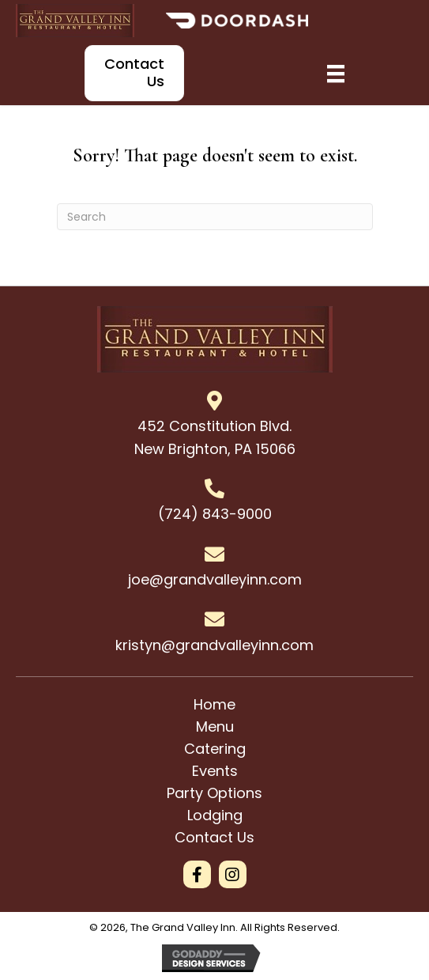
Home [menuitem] (214, 704)
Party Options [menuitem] (214, 793)
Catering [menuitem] (215, 749)
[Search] (215, 217)
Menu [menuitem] (215, 726)
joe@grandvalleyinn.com (215, 579)
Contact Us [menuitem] (214, 837)
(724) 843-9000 (215, 514)
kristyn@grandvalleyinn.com (214, 645)
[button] (197, 874)
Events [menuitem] (215, 771)
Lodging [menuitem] (215, 815)
